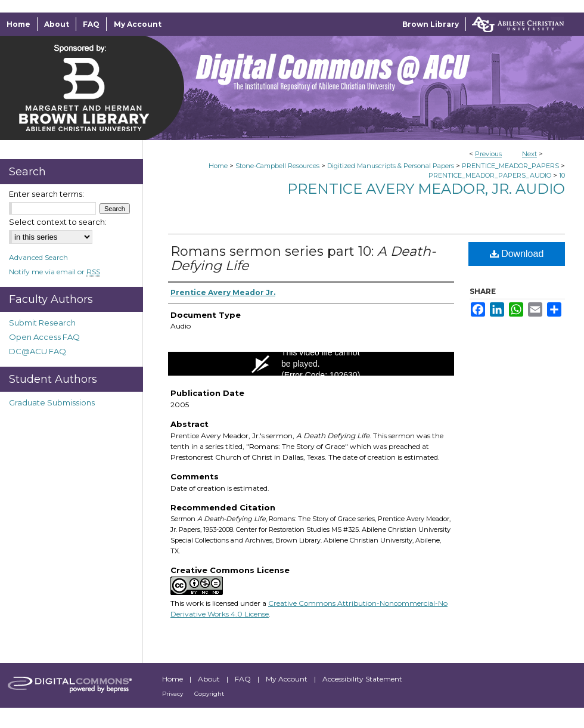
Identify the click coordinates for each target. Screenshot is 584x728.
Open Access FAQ (44, 337)
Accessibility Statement (362, 679)
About (210, 679)
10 (562, 175)
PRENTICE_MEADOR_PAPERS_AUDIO (490, 175)
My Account (288, 679)
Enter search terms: (46, 194)
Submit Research (42, 323)
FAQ (244, 679)
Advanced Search (38, 257)
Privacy (173, 694)
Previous (488, 154)
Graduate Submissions (52, 402)
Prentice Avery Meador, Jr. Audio (426, 189)
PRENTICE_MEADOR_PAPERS (510, 166)
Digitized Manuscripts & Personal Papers (391, 166)
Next (529, 154)
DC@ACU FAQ (38, 351)
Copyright (209, 694)
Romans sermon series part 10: (303, 258)
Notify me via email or (55, 272)
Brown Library (431, 24)
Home (218, 166)
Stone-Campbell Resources (277, 166)
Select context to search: (58, 222)
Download (517, 254)
